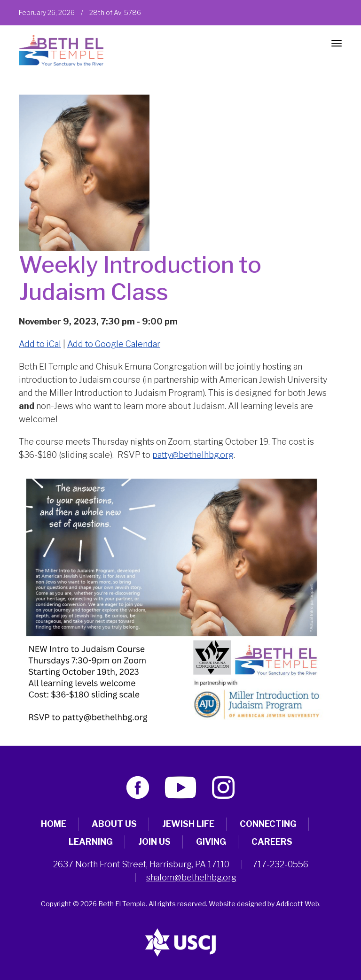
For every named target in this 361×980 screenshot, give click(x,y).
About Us (114, 824)
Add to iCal (40, 344)
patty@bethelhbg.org (193, 455)
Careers (272, 842)
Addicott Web (298, 904)
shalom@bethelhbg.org (191, 877)
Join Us (154, 842)
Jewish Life (188, 824)
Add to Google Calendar (114, 344)
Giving (211, 842)
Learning (91, 842)
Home (54, 824)
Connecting (268, 824)
